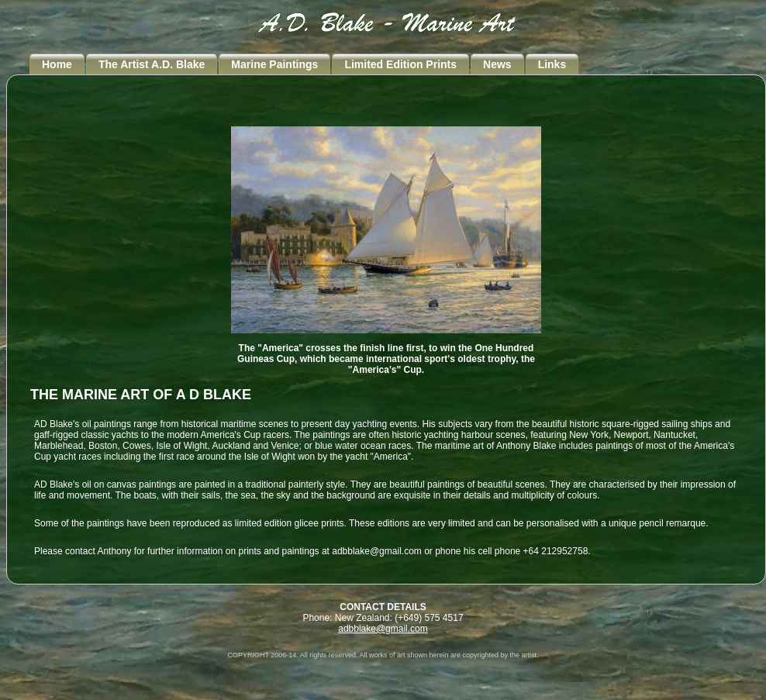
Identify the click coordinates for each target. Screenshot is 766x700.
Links (552, 64)
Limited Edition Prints (400, 64)
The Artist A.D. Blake (152, 64)
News (497, 64)
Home (57, 64)
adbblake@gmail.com (383, 629)
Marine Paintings (274, 64)
